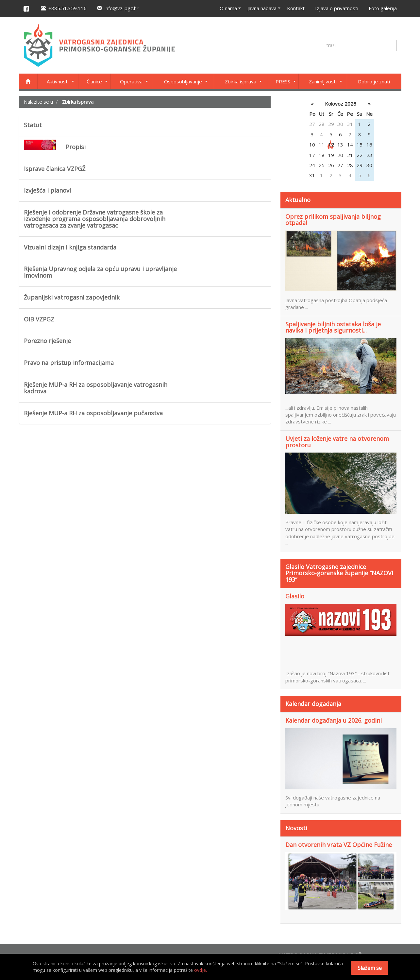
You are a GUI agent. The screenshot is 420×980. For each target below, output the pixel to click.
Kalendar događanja (313, 704)
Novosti (296, 828)
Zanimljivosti (323, 81)
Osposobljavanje (183, 81)
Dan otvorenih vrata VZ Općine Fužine (339, 845)
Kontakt (296, 8)
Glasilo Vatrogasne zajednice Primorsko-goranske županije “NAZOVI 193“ (339, 573)
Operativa (131, 81)
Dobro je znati (374, 81)
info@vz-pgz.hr (118, 8)
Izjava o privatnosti (337, 8)
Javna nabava (262, 8)
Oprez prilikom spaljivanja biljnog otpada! (333, 220)
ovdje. (201, 970)
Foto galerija (383, 8)
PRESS (283, 81)
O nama (228, 8)
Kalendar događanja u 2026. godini (334, 721)
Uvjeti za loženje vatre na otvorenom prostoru (337, 442)
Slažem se (370, 968)
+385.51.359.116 (64, 8)
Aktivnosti (58, 81)
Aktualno (298, 200)
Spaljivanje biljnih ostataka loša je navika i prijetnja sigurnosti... (333, 328)
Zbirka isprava (241, 81)
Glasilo (295, 596)
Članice (94, 81)
